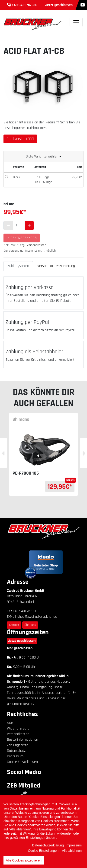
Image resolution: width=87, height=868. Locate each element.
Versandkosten (37, 245)
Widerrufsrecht (18, 728)
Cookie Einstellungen (22, 762)
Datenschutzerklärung (48, 845)
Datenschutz (16, 751)
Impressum (15, 756)
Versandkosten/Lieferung (56, 266)
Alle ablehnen (72, 851)
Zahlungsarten (18, 266)
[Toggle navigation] (76, 22)
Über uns (30, 625)
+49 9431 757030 (24, 5)
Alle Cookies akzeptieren (24, 860)
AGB (10, 723)
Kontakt (14, 625)
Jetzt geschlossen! (22, 641)
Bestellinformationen (23, 740)
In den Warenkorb (22, 238)
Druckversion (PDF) (20, 139)
